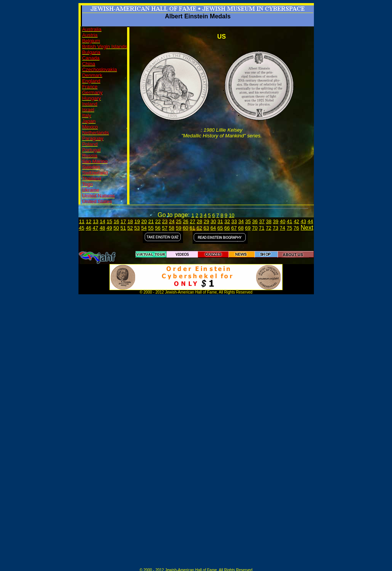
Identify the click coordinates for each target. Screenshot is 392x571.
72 (268, 228)
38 (269, 221)
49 (109, 228)
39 (276, 221)
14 (103, 221)
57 (165, 228)
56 (158, 228)
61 (192, 228)
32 (227, 221)
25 (179, 221)
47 (95, 228)
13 (95, 221)
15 (109, 221)
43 (303, 221)
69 (248, 228)
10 (232, 215)
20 (144, 221)
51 (123, 228)
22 (158, 221)
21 (151, 221)
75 (289, 228)
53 (137, 228)
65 (220, 228)
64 (213, 228)
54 (144, 228)
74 (283, 228)
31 (220, 221)
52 (130, 228)
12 (88, 221)
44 (310, 221)
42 (296, 221)
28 (199, 221)
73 (275, 228)
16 (116, 221)
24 (171, 221)
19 (137, 221)
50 (116, 228)
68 (241, 228)
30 (213, 221)
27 (193, 221)
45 (82, 228)
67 (234, 228)
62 (199, 228)
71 (261, 228)
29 (206, 221)
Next (307, 228)
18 (130, 221)
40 (283, 221)
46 (88, 228)
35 (248, 221)
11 (82, 221)
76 (296, 228)
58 (171, 228)
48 (102, 228)
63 (206, 228)
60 (185, 228)
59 (178, 228)
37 (262, 221)
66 (227, 228)
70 (255, 228)
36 (255, 221)
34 (241, 221)
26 (186, 221)
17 (123, 221)
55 (151, 228)
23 (165, 221)
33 (234, 221)
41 (289, 221)
